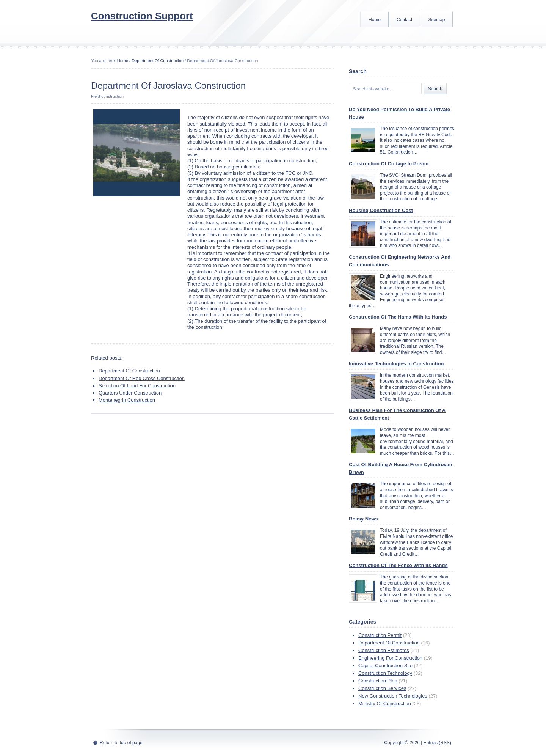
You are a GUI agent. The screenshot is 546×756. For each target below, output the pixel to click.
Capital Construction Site (385, 666)
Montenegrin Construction (127, 400)
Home (375, 20)
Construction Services (382, 688)
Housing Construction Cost (381, 210)
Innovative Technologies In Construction (396, 364)
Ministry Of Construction (385, 703)
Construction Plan (378, 681)
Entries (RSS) (437, 743)
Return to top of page (121, 743)
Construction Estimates (384, 650)
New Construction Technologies (393, 696)
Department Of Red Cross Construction (142, 378)
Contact (404, 20)
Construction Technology (385, 673)
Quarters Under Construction (130, 393)
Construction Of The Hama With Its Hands (398, 317)
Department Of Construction (158, 61)
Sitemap (436, 20)
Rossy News (363, 519)
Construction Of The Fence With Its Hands (398, 565)
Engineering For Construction (390, 658)
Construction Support (142, 16)
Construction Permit (380, 635)
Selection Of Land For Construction (137, 386)
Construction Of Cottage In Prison (389, 164)
